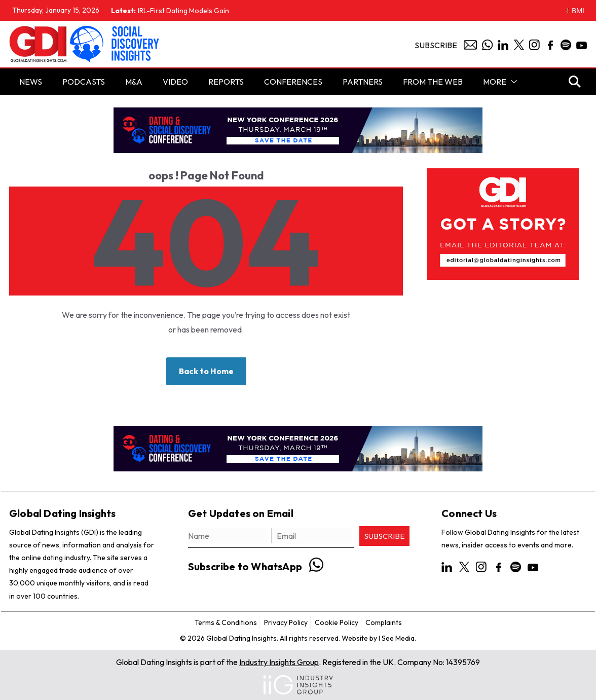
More (495, 82)
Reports (226, 82)
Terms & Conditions (226, 622)
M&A (134, 82)
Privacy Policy (286, 622)
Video (175, 82)
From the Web (433, 82)
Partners (363, 82)
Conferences (293, 82)
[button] (512, 82)
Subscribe (436, 45)
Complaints (384, 622)
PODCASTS (84, 82)
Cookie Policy (337, 622)
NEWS (31, 82)
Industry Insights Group (279, 662)
